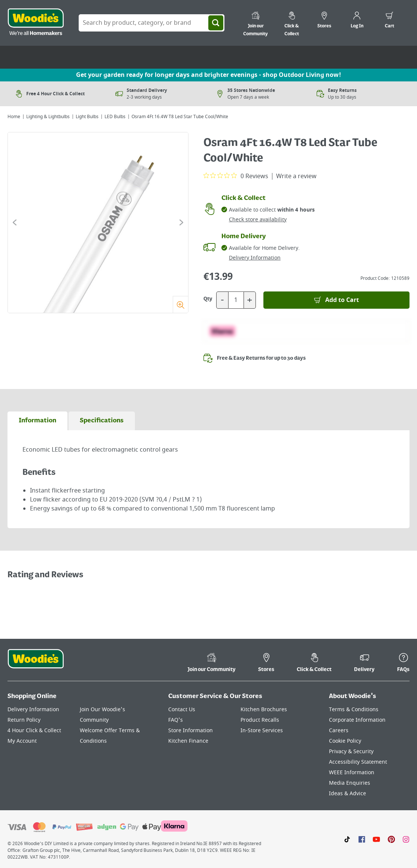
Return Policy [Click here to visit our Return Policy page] (24, 720)
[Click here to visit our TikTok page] (347, 839)
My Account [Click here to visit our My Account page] (22, 741)
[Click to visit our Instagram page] (406, 839)
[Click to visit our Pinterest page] (391, 839)
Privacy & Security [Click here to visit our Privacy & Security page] (351, 752)
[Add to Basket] (336, 300)
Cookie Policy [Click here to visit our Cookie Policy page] (345, 741)
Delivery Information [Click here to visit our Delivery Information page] (33, 710)
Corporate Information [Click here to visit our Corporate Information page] (357, 720)
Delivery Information (255, 258)
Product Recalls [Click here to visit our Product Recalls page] (260, 720)
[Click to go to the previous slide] (15, 222)
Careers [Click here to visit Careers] (339, 731)
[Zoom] (180, 304)
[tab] (37, 421)
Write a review (296, 176)
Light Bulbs (87, 117)
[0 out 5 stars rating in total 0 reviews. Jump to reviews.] (236, 176)
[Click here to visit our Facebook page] (362, 839)
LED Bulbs (115, 117)
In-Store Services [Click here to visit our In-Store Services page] (262, 731)
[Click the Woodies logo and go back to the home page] (36, 23)
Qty (208, 299)
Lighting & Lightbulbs (48, 117)
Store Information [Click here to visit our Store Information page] (191, 731)
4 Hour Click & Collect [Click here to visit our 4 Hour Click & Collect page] (34, 731)
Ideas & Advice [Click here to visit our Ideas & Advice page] (347, 794)
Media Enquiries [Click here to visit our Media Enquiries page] (350, 783)
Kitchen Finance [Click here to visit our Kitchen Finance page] (188, 741)
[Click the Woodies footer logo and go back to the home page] (36, 664)
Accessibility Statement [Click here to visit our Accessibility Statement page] (358, 762)
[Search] (216, 23)
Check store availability (258, 220)
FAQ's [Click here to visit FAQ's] (176, 720)
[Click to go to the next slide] (181, 222)
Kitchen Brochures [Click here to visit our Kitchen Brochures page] (264, 710)
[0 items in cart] (389, 21)
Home (14, 117)
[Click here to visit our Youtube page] (376, 839)
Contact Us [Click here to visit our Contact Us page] (182, 710)
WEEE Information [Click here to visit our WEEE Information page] (352, 773)
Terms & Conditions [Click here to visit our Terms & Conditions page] (354, 710)
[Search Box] (152, 23)
